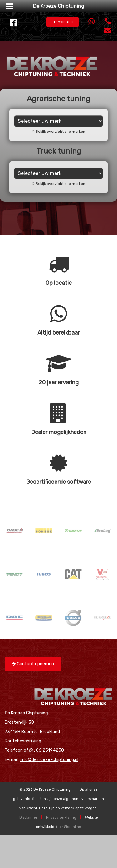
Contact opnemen (33, 664)
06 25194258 (50, 750)
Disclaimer (28, 817)
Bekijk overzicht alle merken (60, 132)
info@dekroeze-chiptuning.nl (49, 760)
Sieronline (73, 827)
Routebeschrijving (23, 741)
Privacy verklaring (61, 817)
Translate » (63, 22)
